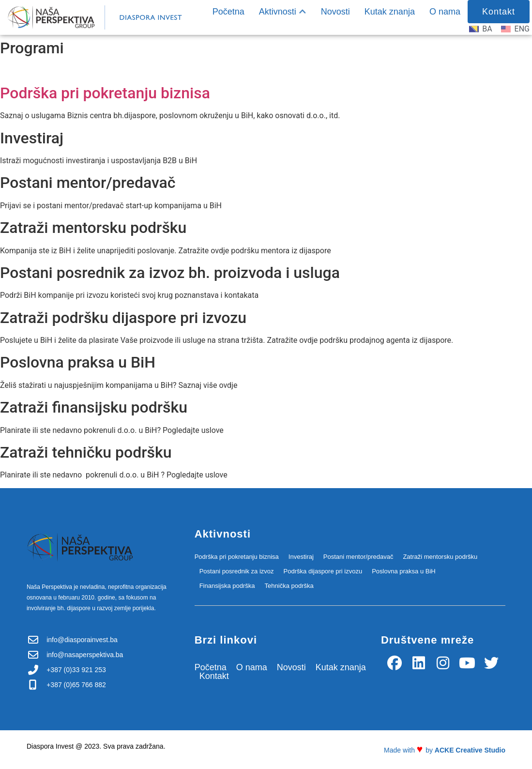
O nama (445, 12)
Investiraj (301, 557)
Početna (228, 12)
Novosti (335, 12)
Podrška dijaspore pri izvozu (323, 571)
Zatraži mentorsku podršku (440, 557)
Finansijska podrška (227, 586)
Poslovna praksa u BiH (404, 571)
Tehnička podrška (289, 586)
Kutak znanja (390, 12)
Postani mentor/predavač (358, 557)
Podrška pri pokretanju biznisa (105, 93)
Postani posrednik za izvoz (237, 571)
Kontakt (214, 676)
